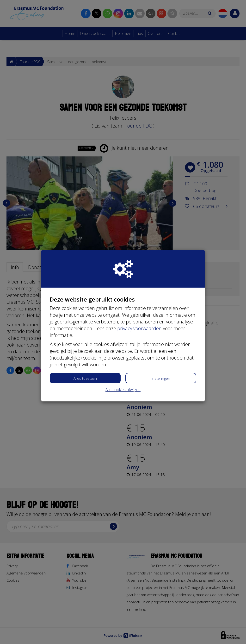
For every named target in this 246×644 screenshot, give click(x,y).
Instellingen (161, 378)
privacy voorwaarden (139, 328)
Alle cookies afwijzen (123, 390)
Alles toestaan (85, 378)
